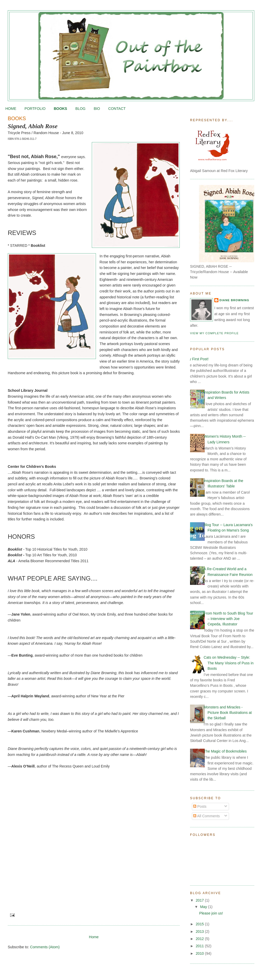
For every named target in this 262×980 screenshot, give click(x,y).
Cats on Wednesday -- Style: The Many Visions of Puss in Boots (229, 663)
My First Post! (197, 359)
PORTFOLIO (35, 109)
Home (94, 937)
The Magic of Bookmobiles (225, 751)
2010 (200, 953)
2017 (200, 900)
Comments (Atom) (45, 947)
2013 (200, 932)
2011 (200, 946)
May (204, 907)
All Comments (206, 816)
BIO (97, 109)
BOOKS (60, 109)
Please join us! (211, 913)
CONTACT (117, 109)
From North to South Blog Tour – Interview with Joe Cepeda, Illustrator (228, 619)
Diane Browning (234, 300)
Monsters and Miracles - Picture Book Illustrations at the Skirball (228, 713)
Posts (200, 806)
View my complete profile (214, 333)
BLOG (80, 109)
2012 (200, 939)
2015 (200, 924)
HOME (11, 109)
